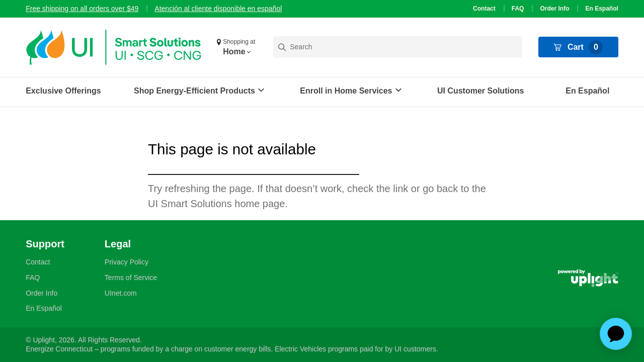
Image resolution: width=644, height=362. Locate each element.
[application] (616, 334)
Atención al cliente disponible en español (218, 9)
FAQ (518, 9)
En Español (601, 9)
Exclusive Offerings (63, 91)
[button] (237, 47)
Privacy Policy (127, 262)
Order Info (554, 9)
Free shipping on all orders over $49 (82, 9)
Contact (484, 9)
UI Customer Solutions (480, 91)
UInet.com (121, 293)
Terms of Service (131, 278)
